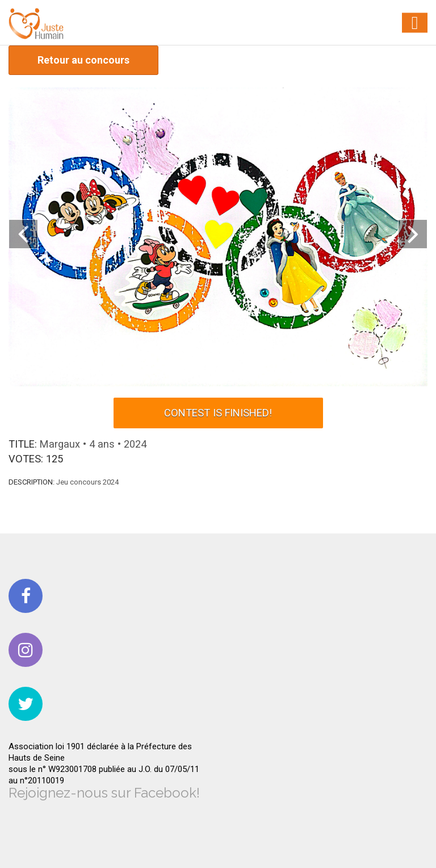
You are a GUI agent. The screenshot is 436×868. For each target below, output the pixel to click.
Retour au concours (83, 60)
